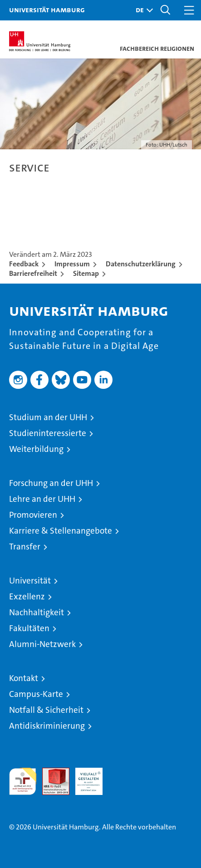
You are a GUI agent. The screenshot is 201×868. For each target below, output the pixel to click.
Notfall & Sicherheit (46, 710)
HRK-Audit (84, 777)
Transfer (25, 547)
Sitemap (86, 273)
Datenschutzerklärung (141, 264)
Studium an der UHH (48, 417)
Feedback (24, 264)
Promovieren (33, 515)
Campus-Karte (36, 694)
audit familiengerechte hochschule (23, 781)
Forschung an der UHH (51, 483)
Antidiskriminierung (47, 726)
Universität (30, 581)
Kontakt (24, 678)
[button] (142, 10)
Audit (51, 772)
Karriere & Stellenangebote (61, 531)
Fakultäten (29, 628)
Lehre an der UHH (42, 499)
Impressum (72, 264)
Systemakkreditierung (122, 772)
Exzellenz (27, 596)
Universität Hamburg (47, 10)
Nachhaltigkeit (37, 612)
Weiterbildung (36, 449)
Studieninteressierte (48, 433)
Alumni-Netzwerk (42, 644)
